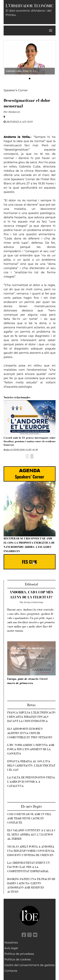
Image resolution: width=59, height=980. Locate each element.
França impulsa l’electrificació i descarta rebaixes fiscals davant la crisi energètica (31, 717)
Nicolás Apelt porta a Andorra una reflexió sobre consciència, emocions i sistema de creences (31, 851)
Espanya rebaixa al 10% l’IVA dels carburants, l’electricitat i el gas (31, 765)
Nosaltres (11, 943)
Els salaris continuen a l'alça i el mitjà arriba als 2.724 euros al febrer (31, 834)
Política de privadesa (19, 954)
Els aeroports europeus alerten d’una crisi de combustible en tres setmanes (30, 733)
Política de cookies (18, 959)
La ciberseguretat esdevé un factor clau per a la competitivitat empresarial (29, 867)
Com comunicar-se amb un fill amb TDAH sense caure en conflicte (29, 818)
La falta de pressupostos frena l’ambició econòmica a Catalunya (31, 782)
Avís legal (11, 948)
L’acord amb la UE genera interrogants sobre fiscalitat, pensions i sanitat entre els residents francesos (30, 441)
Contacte (11, 971)
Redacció (14, 112)
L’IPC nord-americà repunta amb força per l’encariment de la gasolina (31, 749)
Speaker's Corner (16, 90)
